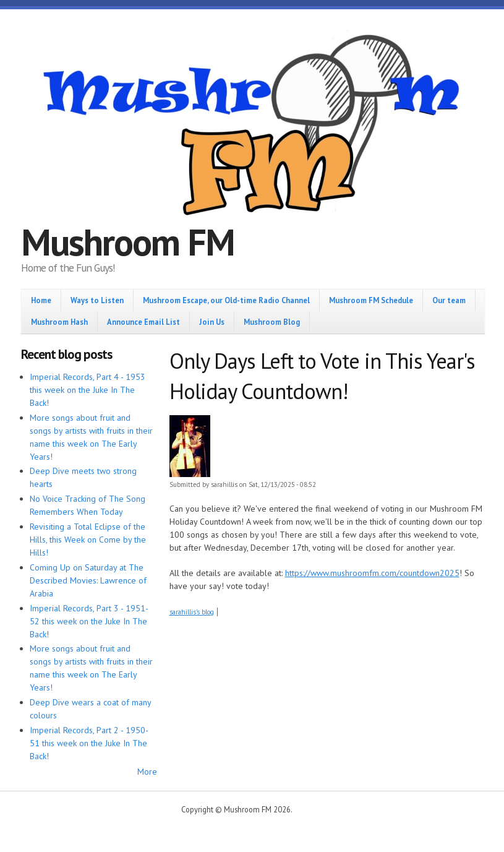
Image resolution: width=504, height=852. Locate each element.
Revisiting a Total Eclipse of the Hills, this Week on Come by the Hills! (88, 540)
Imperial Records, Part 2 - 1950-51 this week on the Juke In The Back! (89, 743)
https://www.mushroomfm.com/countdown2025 (372, 573)
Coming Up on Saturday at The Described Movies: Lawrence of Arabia (88, 580)
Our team (449, 300)
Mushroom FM (128, 242)
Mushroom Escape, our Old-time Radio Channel (226, 300)
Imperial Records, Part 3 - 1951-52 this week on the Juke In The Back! (89, 621)
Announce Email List (143, 322)
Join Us (212, 322)
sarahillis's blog (192, 612)
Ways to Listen (97, 300)
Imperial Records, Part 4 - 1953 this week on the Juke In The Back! (88, 390)
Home (41, 300)
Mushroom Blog (272, 322)
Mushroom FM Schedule (371, 300)
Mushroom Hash (59, 322)
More (147, 772)
